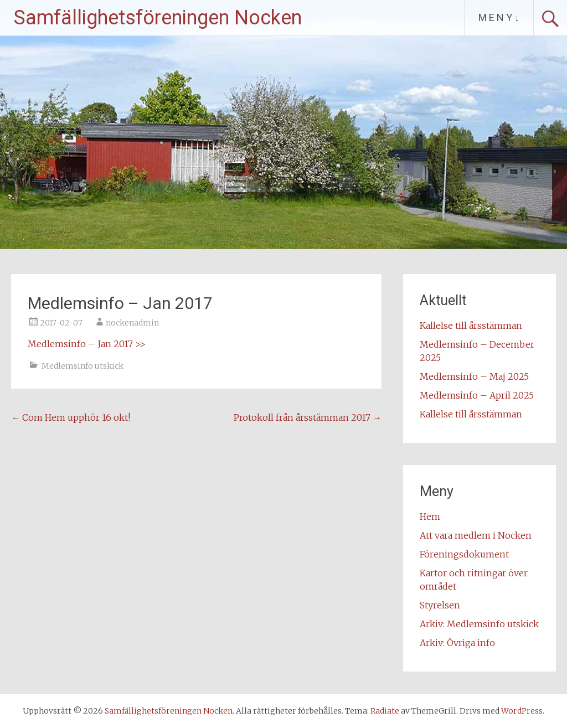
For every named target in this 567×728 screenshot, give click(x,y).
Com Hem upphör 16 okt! (71, 417)
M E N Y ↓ (499, 17)
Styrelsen (440, 605)
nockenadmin (132, 323)
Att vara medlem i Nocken (476, 535)
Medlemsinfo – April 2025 (477, 395)
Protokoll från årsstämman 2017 (308, 417)
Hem (430, 517)
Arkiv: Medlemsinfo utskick (479, 624)
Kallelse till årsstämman (471, 326)
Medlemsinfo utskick (83, 366)
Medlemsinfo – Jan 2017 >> (87, 344)
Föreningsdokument (464, 554)
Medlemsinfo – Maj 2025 (474, 376)
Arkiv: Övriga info (457, 643)
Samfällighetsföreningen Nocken (158, 18)
